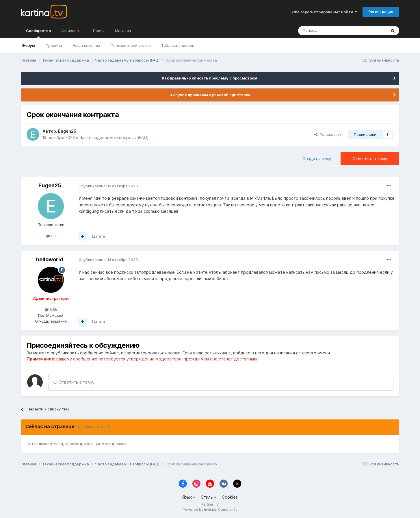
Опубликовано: (108, 186)
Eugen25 (67, 131)
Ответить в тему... (75, 382)
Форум (28, 45)
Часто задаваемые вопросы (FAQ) (114, 137)
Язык (189, 497)
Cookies (230, 497)
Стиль (209, 497)
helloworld (50, 259)
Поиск (99, 31)
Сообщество (38, 33)
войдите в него (249, 353)
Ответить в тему (370, 159)
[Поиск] (326, 31)
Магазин (123, 31)
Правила (54, 45)
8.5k (51, 310)
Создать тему (317, 159)
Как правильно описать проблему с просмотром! (210, 78)
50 (51, 236)
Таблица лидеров (178, 45)
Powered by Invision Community (210, 509)
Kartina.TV (210, 504)
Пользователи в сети (131, 45)
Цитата (99, 236)
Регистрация (381, 12)
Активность (72, 31)
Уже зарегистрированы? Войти (324, 12)
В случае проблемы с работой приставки (210, 95)
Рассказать (328, 134)
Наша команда (86, 45)
